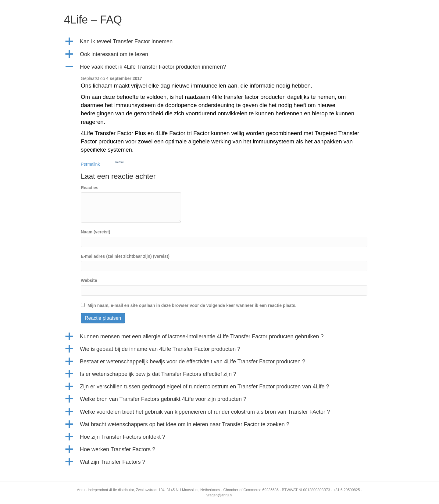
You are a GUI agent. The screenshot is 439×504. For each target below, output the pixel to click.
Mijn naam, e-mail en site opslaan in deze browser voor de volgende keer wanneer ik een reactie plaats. (192, 305)
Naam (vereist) (96, 232)
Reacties (90, 188)
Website (89, 280)
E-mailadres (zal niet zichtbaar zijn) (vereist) (125, 256)
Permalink (102, 162)
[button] (220, 42)
